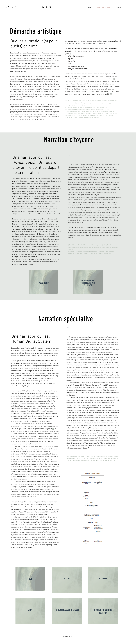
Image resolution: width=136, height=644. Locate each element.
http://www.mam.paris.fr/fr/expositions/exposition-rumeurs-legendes (80, 110)
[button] (68, 636)
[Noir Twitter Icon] (50, 7)
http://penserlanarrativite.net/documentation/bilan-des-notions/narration (85, 247)
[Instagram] (47, 7)
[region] (44, 282)
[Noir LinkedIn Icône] (43, 7)
